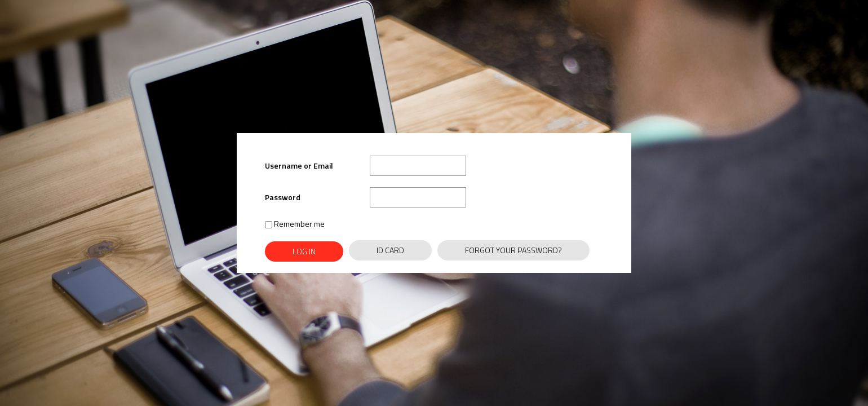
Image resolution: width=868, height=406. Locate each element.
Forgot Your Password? (513, 250)
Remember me (295, 224)
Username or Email (299, 166)
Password (283, 197)
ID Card (390, 250)
